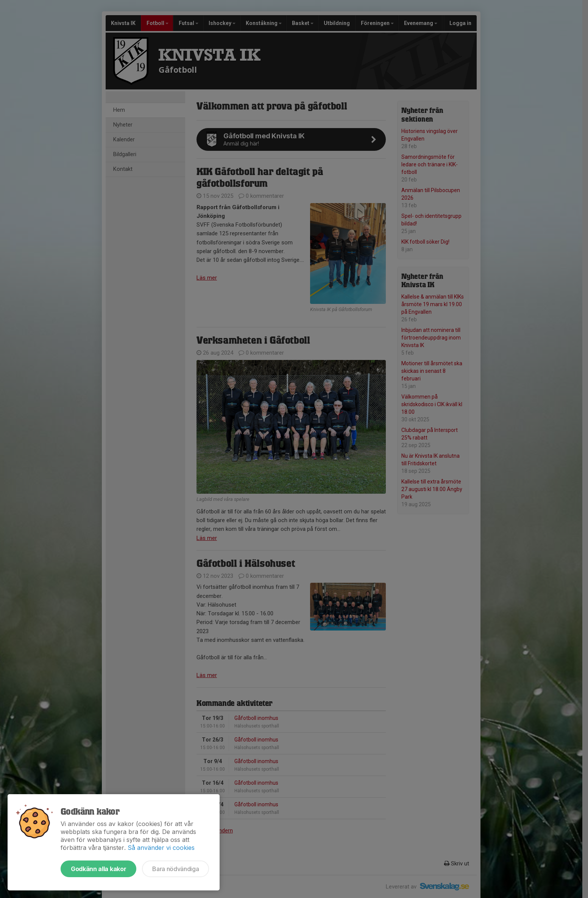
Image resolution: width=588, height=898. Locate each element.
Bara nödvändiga (175, 869)
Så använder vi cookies (161, 848)
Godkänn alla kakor (98, 869)
